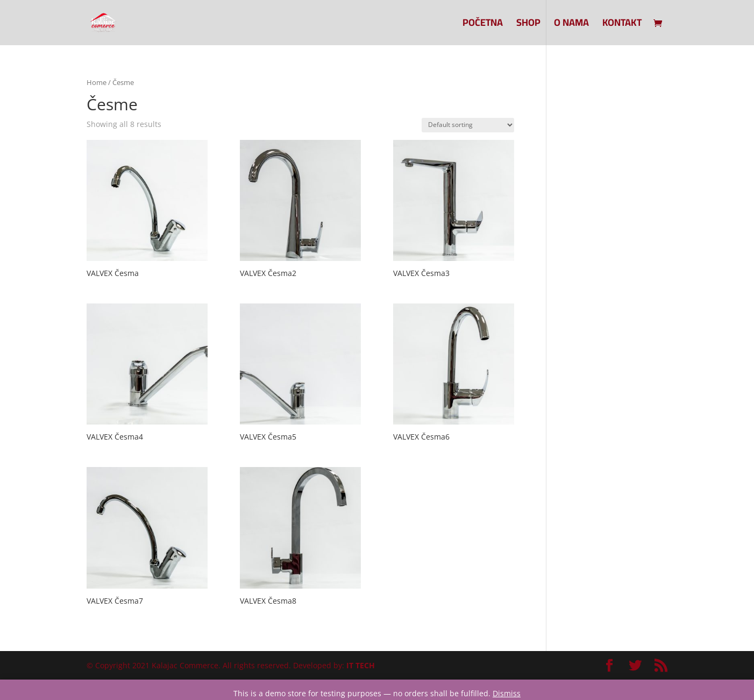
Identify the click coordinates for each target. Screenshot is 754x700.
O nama (571, 25)
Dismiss (507, 693)
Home (97, 82)
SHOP (528, 25)
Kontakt (622, 25)
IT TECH (361, 665)
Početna (483, 25)
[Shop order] (468, 125)
